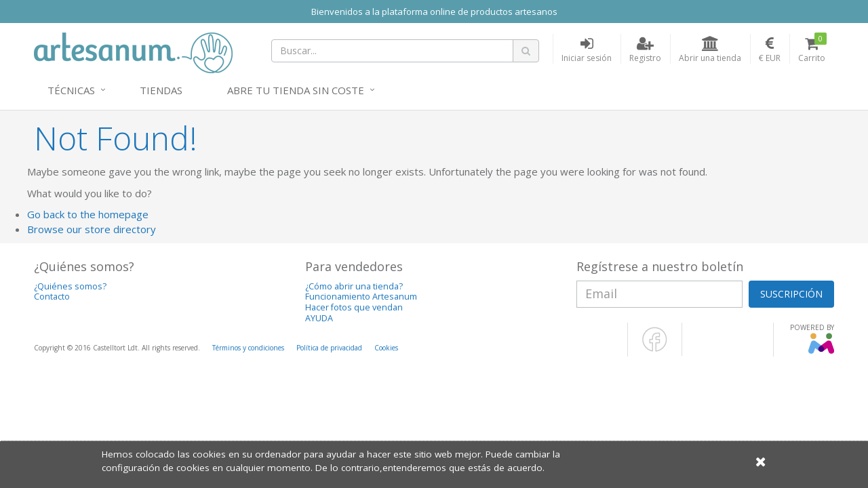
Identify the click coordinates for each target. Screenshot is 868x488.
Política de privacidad (329, 348)
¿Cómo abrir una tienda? (354, 286)
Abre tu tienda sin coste (296, 90)
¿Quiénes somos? (70, 286)
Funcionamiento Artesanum (361, 297)
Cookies (386, 348)
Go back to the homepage (88, 214)
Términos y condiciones (248, 348)
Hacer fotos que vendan (354, 307)
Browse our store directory (92, 229)
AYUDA (319, 318)
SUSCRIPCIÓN (791, 294)
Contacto (52, 297)
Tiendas (161, 90)
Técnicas (71, 90)
